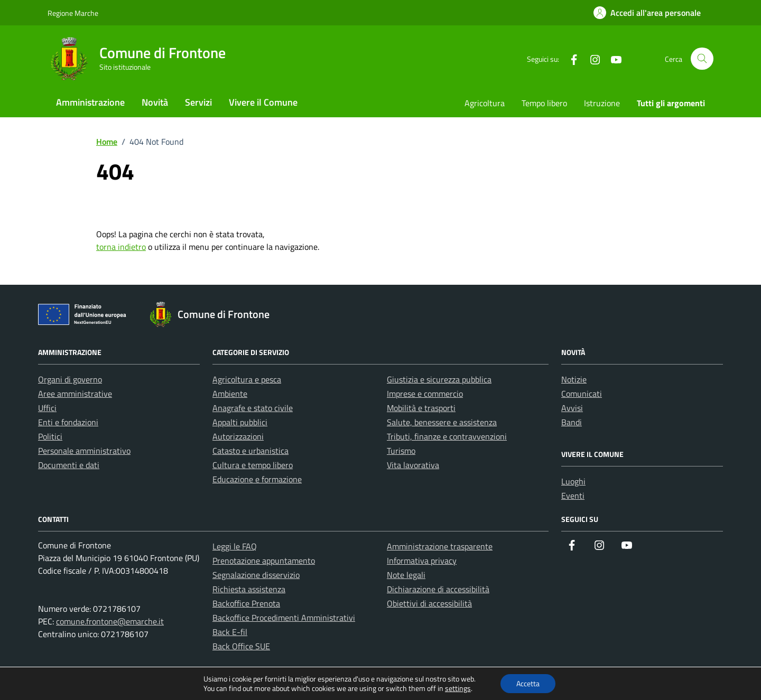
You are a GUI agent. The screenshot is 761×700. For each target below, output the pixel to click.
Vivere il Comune (263, 102)
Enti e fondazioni (68, 422)
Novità (155, 102)
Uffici (47, 408)
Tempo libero (544, 103)
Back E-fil (230, 632)
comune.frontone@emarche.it (110, 621)
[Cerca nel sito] (702, 59)
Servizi (198, 102)
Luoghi (573, 481)
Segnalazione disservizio (256, 575)
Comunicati (582, 394)
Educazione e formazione (257, 479)
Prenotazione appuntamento (264, 561)
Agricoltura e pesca (247, 379)
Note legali (406, 575)
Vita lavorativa (413, 465)
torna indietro (121, 247)
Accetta (528, 683)
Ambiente (230, 394)
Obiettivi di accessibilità (429, 603)
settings (458, 688)
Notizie (574, 379)
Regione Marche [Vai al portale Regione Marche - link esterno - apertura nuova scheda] (73, 13)
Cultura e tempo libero (253, 465)
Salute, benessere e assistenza (442, 422)
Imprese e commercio (425, 394)
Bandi (572, 422)
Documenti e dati (69, 465)
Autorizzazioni (238, 436)
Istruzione (602, 103)
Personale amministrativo (84, 451)
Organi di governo (70, 379)
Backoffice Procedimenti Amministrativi (284, 618)
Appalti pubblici (240, 422)
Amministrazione (90, 102)
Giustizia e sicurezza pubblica (439, 379)
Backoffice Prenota (246, 603)
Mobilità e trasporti (421, 408)
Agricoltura (485, 103)
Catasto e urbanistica (250, 451)
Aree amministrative (75, 394)
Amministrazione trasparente (440, 546)
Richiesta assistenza (249, 589)
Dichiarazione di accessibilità (438, 589)
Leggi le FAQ (235, 546)
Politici (50, 436)
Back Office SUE (241, 646)
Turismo (401, 451)
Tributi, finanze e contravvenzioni (447, 436)
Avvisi (572, 408)
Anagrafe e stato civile (253, 408)
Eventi (573, 496)
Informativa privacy (422, 561)
